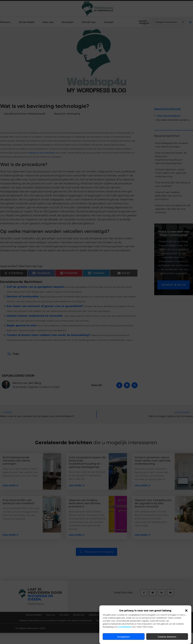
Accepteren (124, 637)
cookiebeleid (124, 627)
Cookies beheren (167, 637)
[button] (186, 611)
